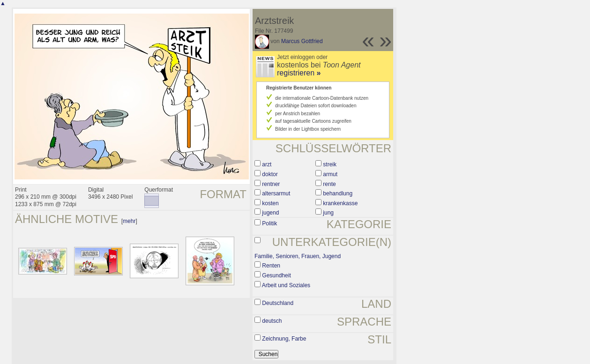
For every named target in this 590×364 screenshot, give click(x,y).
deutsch (272, 321)
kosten (270, 203)
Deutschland (278, 303)
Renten (271, 266)
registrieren (299, 73)
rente (329, 184)
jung (328, 213)
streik (330, 164)
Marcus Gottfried (302, 41)
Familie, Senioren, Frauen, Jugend (298, 256)
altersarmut (276, 193)
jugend (270, 213)
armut (330, 174)
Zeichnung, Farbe (284, 339)
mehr (129, 221)
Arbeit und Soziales (286, 285)
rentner (271, 184)
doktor (270, 174)
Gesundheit (276, 275)
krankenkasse (340, 203)
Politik (269, 223)
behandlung (338, 193)
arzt (267, 164)
